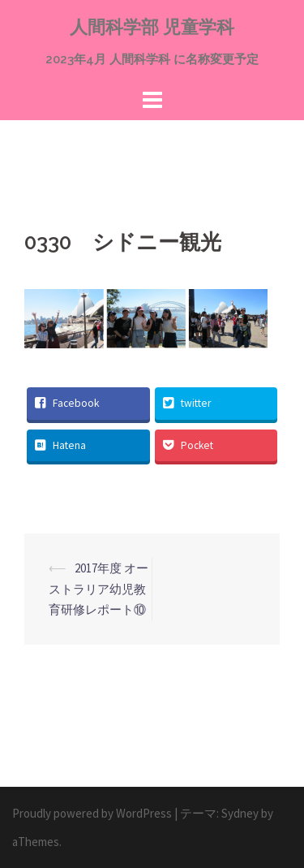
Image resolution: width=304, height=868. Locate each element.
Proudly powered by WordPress (92, 813)
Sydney (240, 813)
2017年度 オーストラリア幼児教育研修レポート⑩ (98, 589)
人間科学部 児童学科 (152, 27)
